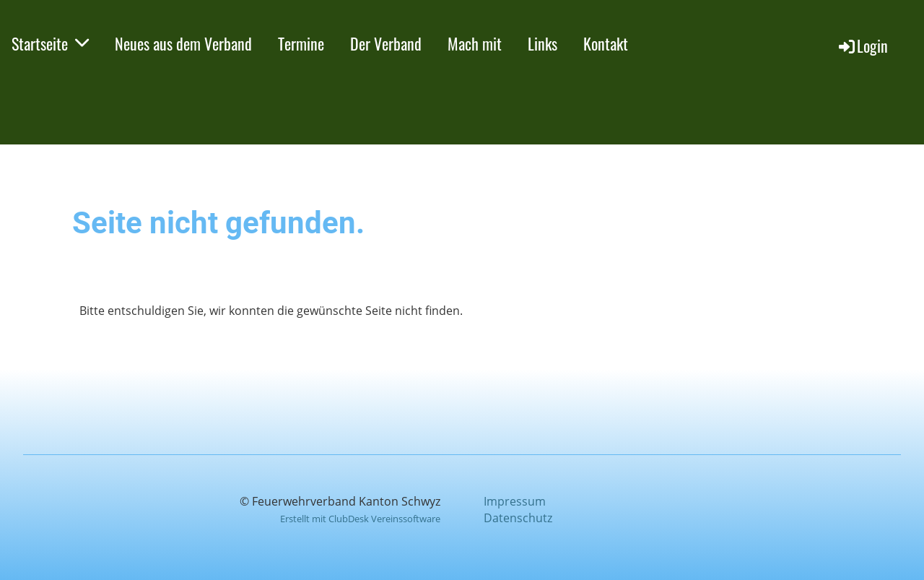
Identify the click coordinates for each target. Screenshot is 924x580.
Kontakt (606, 43)
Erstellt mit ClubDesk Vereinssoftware (360, 519)
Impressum (515, 501)
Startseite (50, 43)
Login (862, 46)
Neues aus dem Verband (183, 43)
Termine (301, 43)
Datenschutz (518, 518)
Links (542, 43)
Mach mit (475, 43)
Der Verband (386, 43)
